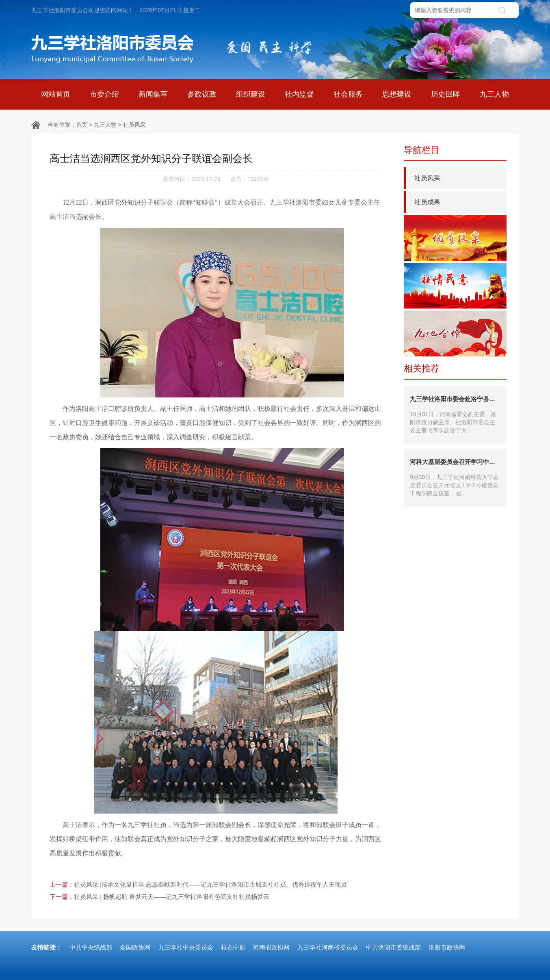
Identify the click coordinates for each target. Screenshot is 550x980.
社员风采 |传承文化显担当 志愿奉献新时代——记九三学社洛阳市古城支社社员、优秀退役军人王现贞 (210, 884)
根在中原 (233, 947)
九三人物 (105, 125)
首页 (82, 125)
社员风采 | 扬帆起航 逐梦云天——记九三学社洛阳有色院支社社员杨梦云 (172, 897)
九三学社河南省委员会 (328, 947)
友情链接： (47, 947)
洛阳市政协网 (447, 947)
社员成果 (427, 202)
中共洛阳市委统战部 (393, 947)
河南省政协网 (271, 947)
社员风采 (134, 125)
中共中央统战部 (91, 947)
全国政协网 (135, 947)
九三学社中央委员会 (186, 947)
